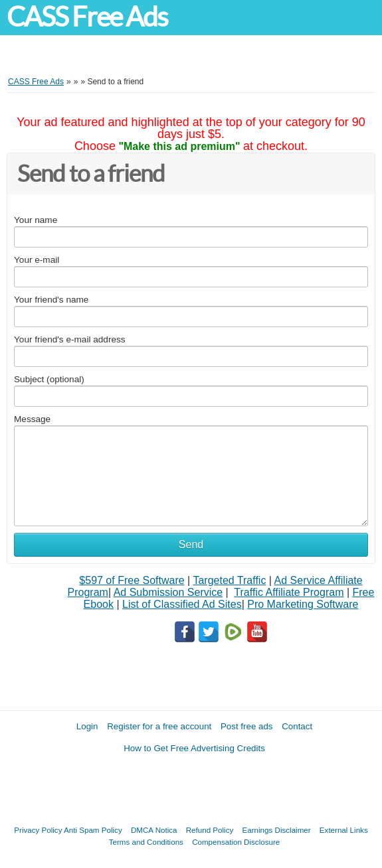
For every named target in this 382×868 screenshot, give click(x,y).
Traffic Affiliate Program (289, 592)
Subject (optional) (49, 379)
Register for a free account (159, 726)
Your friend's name (51, 300)
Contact (297, 726)
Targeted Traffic (229, 580)
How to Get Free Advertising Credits (194, 748)
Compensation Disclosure (236, 842)
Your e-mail (37, 260)
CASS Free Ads (87, 17)
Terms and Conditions (146, 842)
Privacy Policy (38, 830)
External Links (344, 830)
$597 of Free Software (132, 580)
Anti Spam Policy (93, 830)
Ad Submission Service (168, 592)
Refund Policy (210, 830)
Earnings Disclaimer (277, 830)
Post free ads (247, 726)
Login (87, 726)
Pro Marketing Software (303, 604)
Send (191, 544)
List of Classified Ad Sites (182, 604)
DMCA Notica (154, 830)
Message (32, 419)
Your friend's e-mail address (70, 339)
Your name (36, 220)
